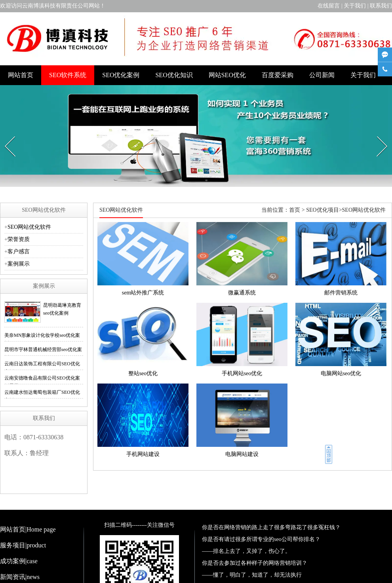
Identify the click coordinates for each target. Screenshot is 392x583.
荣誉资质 (19, 239)
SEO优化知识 (174, 75)
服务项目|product (23, 545)
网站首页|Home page (28, 529)
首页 (295, 210)
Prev (6, 134)
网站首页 (21, 75)
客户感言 (19, 252)
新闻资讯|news (20, 577)
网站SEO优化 (227, 75)
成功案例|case (19, 561)
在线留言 (329, 6)
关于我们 (355, 6)
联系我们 (381, 6)
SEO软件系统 (68, 75)
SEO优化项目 (322, 210)
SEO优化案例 (121, 75)
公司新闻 (322, 75)
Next (378, 134)
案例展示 (19, 264)
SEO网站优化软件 (29, 227)
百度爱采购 (278, 75)
